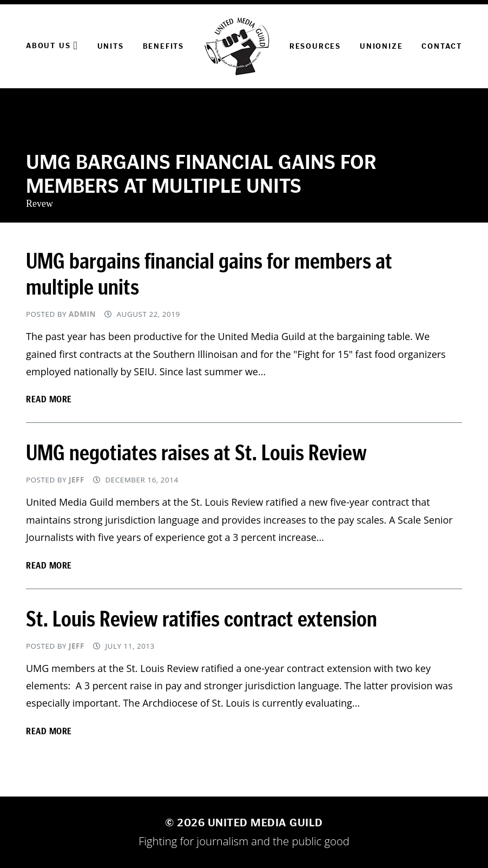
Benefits (163, 46)
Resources (315, 46)
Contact (442, 46)
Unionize (381, 46)
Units (111, 46)
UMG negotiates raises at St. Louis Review (196, 453)
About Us (52, 45)
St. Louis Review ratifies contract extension (202, 619)
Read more (49, 399)
